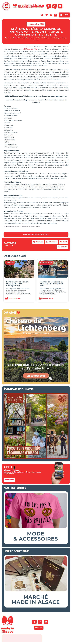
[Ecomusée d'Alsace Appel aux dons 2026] (36, 458)
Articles (14, 38)
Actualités (10, 263)
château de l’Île (30, 49)
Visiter (50, 263)
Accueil (8, 38)
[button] (38, 242)
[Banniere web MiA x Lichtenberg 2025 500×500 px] (36, 382)
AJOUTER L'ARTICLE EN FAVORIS (36, 234)
